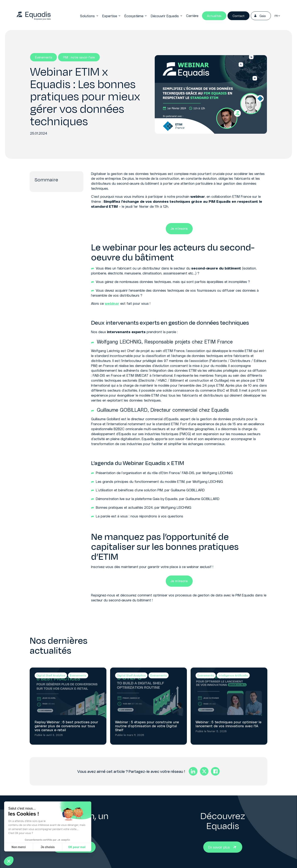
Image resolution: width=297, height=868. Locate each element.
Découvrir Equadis (167, 16)
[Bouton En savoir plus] (223, 847)
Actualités (214, 16)
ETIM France (218, 342)
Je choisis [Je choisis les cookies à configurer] (48, 847)
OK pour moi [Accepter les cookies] (77, 847)
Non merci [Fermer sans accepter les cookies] (18, 847)
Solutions (89, 16)
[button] (9, 861)
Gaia (260, 16)
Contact (239, 16)
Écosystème (136, 16)
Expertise (111, 16)
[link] (34, 16)
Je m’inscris (179, 228)
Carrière (192, 16)
